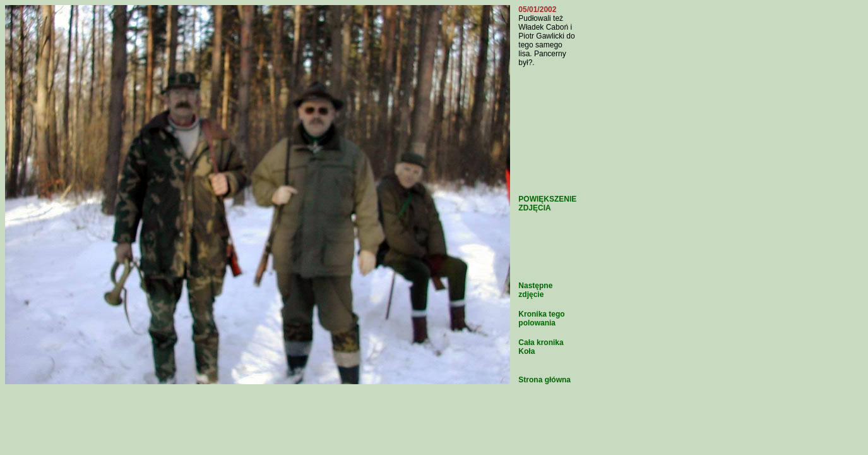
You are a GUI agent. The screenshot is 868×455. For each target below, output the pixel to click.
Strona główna (544, 380)
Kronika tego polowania (541, 318)
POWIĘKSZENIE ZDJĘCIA (547, 203)
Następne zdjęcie (535, 290)
